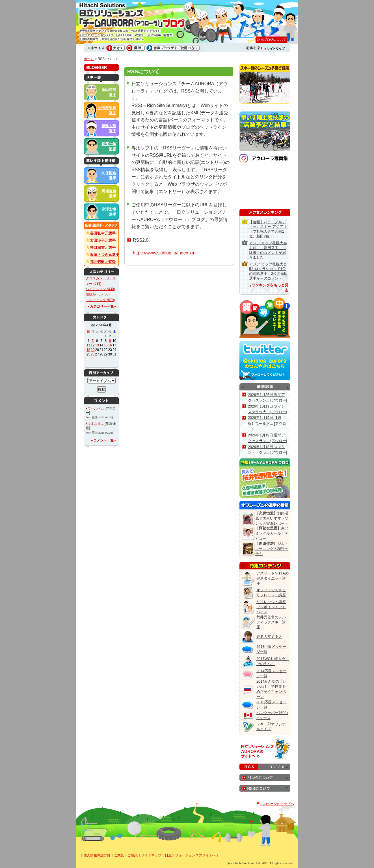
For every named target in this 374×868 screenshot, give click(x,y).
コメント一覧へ (105, 440)
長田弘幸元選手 (103, 233)
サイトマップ (151, 855)
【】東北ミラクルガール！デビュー (272, 533)
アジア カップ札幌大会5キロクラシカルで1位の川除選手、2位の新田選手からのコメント (268, 271)
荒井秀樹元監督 (103, 262)
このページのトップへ (277, 804)
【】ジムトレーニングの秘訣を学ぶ (272, 549)
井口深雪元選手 (103, 247)
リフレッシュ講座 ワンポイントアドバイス (271, 607)
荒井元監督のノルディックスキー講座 (271, 622)
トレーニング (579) (100, 300)
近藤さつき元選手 (105, 255)
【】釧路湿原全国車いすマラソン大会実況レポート (272, 518)
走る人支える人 (269, 637)
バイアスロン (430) (100, 289)
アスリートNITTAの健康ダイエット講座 (273, 578)
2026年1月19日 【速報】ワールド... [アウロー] (267, 423)
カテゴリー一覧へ (103, 307)
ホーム (89, 59)
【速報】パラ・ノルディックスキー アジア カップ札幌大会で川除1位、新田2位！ (268, 229)
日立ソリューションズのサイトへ (190, 855)
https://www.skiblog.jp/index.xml (165, 253)
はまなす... (96, 424)
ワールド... (96, 408)
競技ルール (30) (98, 294)
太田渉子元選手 (103, 240)
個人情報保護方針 (97, 855)
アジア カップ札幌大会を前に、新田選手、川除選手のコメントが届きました (268, 250)
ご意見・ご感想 (126, 855)
